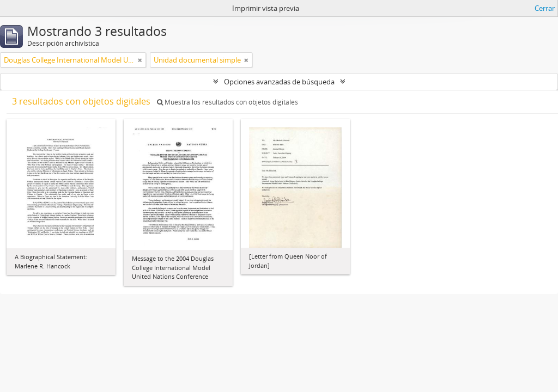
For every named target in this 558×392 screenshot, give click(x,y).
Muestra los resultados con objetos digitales (228, 102)
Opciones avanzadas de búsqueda (279, 82)
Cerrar (545, 8)
